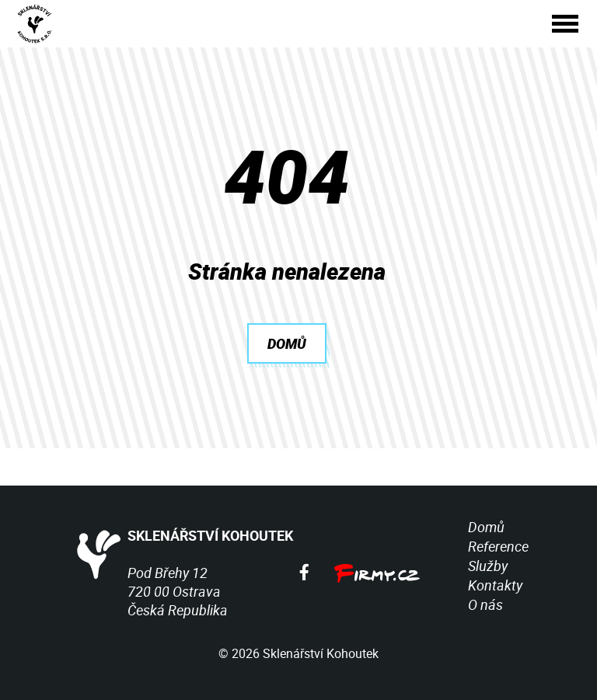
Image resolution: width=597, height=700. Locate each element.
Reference (498, 546)
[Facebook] (304, 572)
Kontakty (495, 585)
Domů (486, 527)
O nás (485, 604)
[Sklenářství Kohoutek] (37, 24)
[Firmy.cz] (377, 573)
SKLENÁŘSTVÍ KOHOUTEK (181, 538)
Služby (488, 566)
